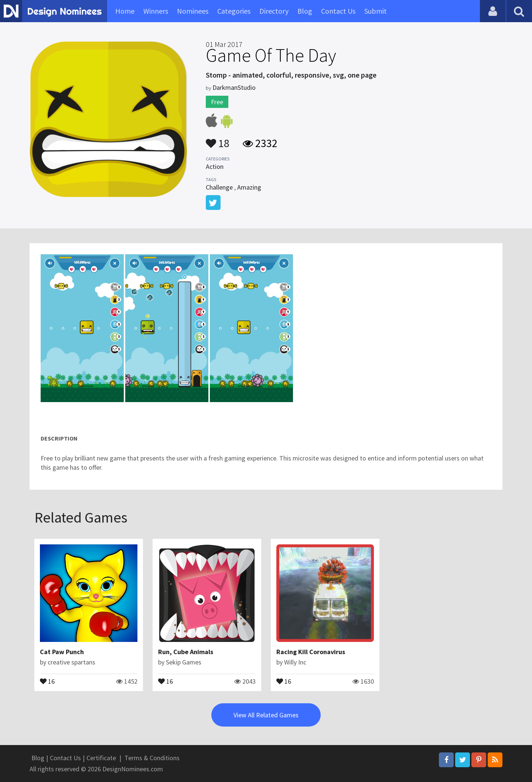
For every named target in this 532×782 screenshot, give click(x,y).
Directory (274, 11)
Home (125, 11)
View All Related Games (266, 715)
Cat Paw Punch (62, 652)
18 (218, 140)
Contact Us (338, 11)
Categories (234, 11)
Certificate (101, 758)
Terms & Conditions (152, 758)
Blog (305, 11)
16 (47, 681)
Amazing (249, 187)
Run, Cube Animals (186, 652)
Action (215, 166)
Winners (156, 11)
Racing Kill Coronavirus (311, 652)
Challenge (219, 187)
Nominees (193, 11)
